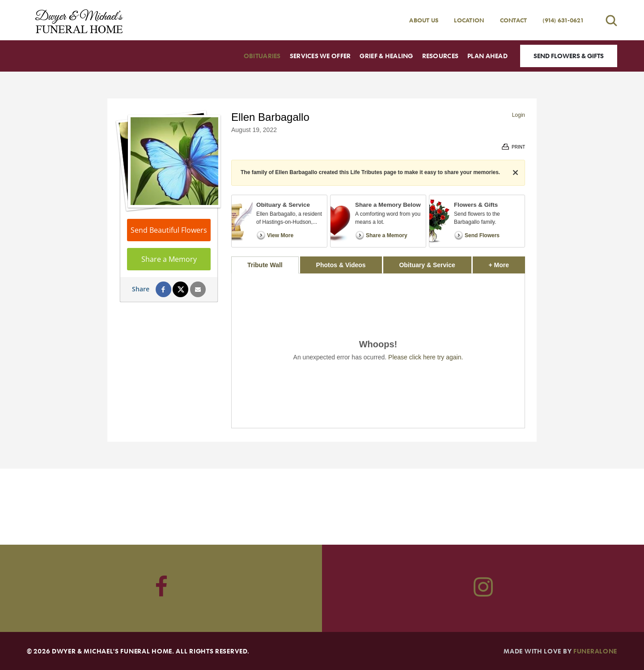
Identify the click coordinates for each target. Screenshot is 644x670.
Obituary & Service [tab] (427, 265)
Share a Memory (169, 259)
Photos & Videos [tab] (341, 265)
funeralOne (595, 651)
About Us (424, 20)
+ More (507, 262)
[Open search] (611, 20)
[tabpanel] (378, 351)
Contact (514, 20)
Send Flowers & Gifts (569, 56)
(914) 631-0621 (563, 20)
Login (519, 115)
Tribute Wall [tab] (265, 265)
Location (469, 20)
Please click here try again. (426, 357)
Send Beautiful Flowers (169, 230)
